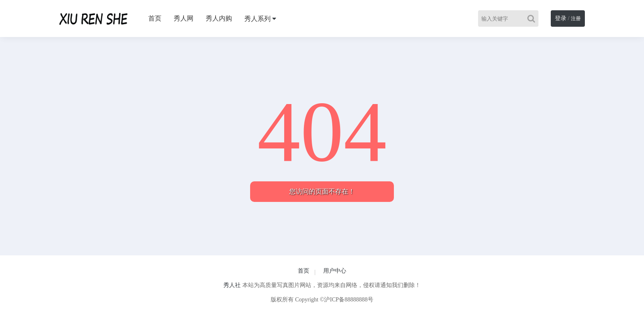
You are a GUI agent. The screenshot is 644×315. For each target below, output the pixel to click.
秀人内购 (219, 18)
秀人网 (184, 18)
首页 (155, 18)
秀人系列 (258, 19)
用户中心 (335, 271)
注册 (576, 19)
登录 (561, 18)
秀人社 (232, 285)
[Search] (533, 19)
